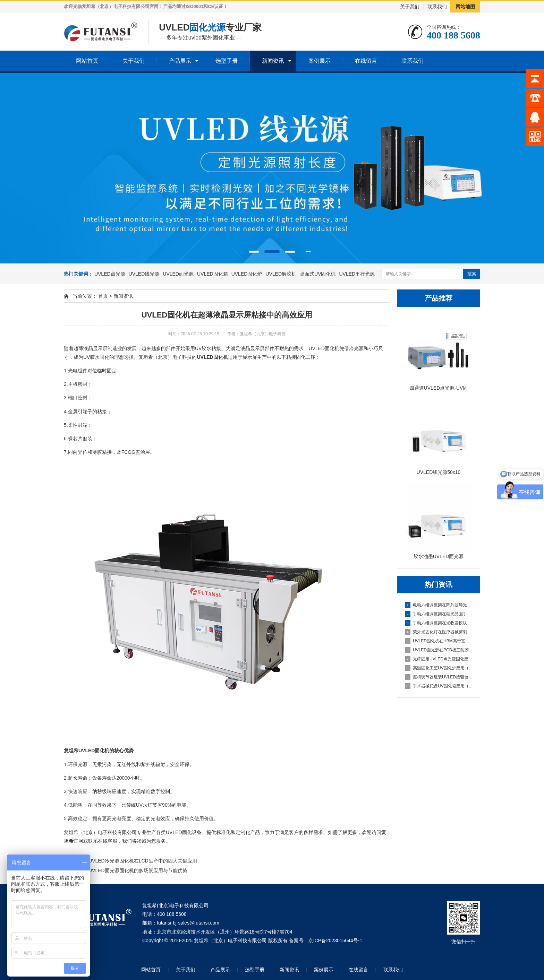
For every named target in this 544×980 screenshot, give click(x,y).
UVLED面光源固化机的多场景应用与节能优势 (138, 870)
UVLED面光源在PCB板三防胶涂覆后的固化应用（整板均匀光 (439, 650)
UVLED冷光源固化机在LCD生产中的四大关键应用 (143, 861)
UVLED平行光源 (357, 274)
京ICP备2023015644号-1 (335, 940)
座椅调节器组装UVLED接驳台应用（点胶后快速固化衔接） (439, 677)
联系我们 (437, 7)
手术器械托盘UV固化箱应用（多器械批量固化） (439, 686)
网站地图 (465, 7)
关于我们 (410, 7)
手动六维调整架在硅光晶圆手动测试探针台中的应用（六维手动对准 (439, 614)
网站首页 (87, 61)
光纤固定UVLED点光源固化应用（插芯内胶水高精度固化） (439, 659)
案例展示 (320, 61)
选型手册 (227, 61)
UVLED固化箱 (212, 274)
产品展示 (180, 61)
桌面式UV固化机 (318, 274)
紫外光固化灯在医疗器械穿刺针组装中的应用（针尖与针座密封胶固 (439, 632)
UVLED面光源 (178, 274)
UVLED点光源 (110, 274)
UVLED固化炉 (247, 274)
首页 (103, 296)
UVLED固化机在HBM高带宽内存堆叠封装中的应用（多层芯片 (439, 641)
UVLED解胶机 (281, 274)
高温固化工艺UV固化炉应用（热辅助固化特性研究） (439, 668)
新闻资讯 (273, 61)
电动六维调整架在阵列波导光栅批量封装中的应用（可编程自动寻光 (439, 605)
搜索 (472, 274)
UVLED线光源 (144, 274)
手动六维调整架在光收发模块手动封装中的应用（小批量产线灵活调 (439, 623)
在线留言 (366, 61)
